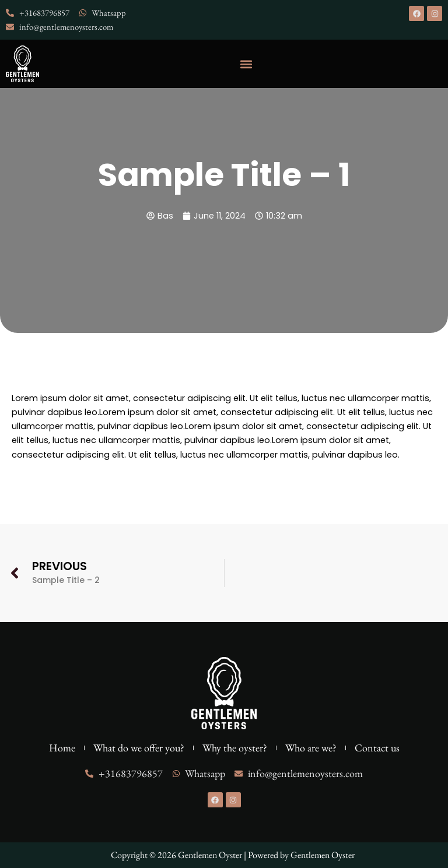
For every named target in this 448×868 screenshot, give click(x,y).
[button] (246, 64)
